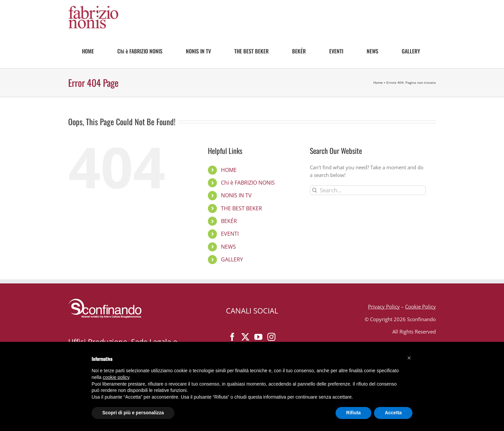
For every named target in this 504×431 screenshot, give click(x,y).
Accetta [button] (393, 413)
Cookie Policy (420, 306)
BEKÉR (229, 221)
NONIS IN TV (236, 195)
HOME (229, 170)
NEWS (228, 247)
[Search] (315, 190)
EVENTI (230, 234)
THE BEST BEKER (241, 208)
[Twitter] (245, 337)
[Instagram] (271, 337)
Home (378, 82)
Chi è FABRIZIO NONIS (248, 183)
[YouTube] (258, 337)
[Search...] (368, 190)
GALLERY (232, 259)
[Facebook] (232, 337)
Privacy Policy (384, 306)
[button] (409, 358)
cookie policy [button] (116, 377)
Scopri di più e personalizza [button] (133, 413)
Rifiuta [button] (354, 413)
